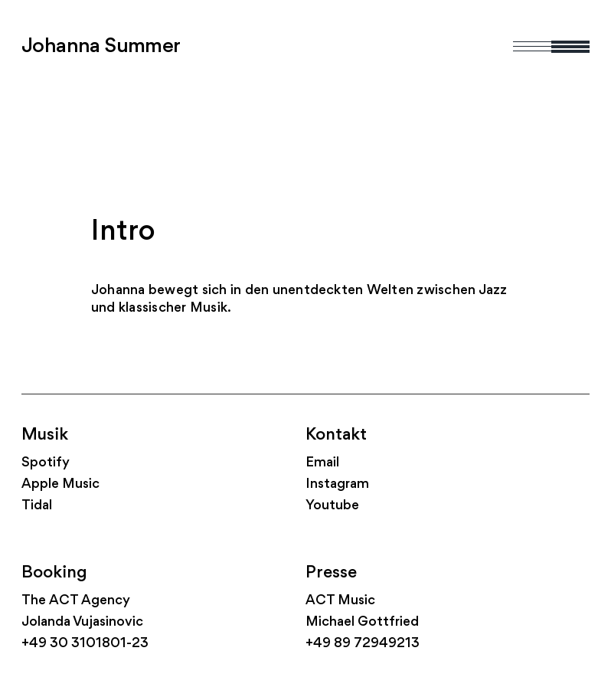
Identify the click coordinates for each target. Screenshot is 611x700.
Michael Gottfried (362, 622)
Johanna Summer (101, 47)
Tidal (37, 506)
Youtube (332, 506)
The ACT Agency (76, 601)
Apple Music (60, 484)
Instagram (337, 484)
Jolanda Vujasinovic (82, 622)
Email (322, 463)
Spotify (46, 463)
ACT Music (340, 601)
